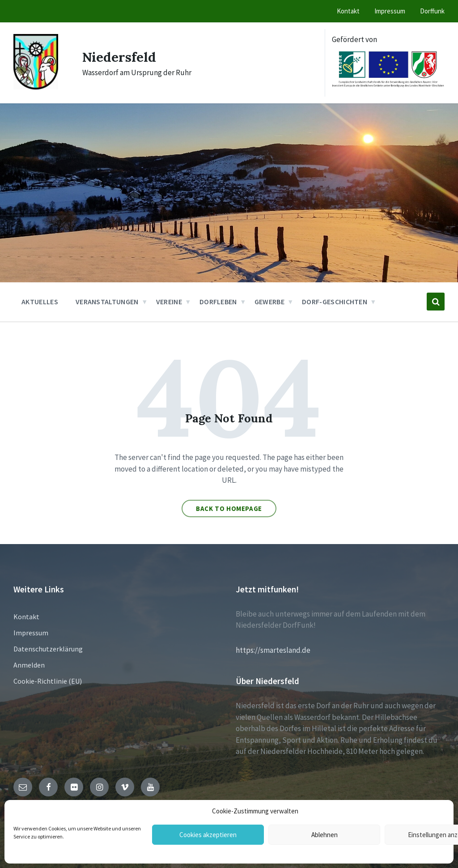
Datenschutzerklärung (48, 649)
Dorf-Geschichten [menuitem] (335, 302)
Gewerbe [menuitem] (269, 302)
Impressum (31, 633)
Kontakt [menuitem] (348, 11)
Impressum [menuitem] (390, 11)
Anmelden (29, 665)
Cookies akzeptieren (208, 835)
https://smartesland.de (273, 650)
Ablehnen (324, 835)
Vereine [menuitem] (169, 302)
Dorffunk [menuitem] (432, 11)
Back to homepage (229, 508)
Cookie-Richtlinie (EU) (48, 681)
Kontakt (26, 617)
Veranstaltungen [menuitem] (107, 302)
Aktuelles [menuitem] (40, 302)
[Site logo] (36, 87)
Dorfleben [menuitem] (218, 302)
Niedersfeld (120, 57)
